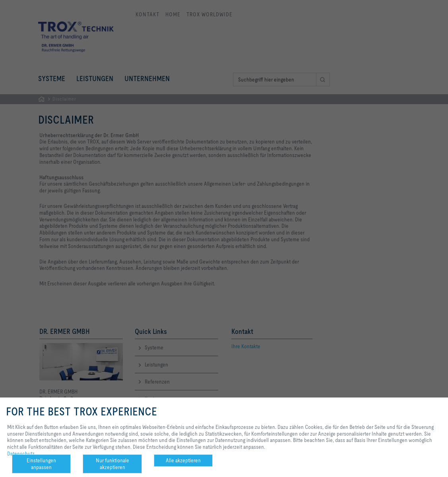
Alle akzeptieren (183, 460)
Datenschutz (21, 454)
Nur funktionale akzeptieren (112, 464)
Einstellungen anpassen (41, 464)
